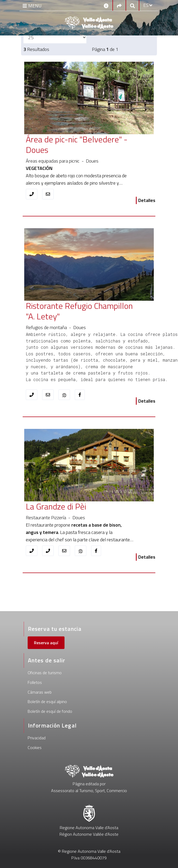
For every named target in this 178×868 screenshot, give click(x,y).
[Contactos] (106, 5)
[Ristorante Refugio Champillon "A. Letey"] (80, 311)
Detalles (147, 200)
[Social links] (119, 5)
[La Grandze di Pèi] (80, 507)
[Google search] (132, 5)
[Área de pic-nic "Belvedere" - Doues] (80, 145)
